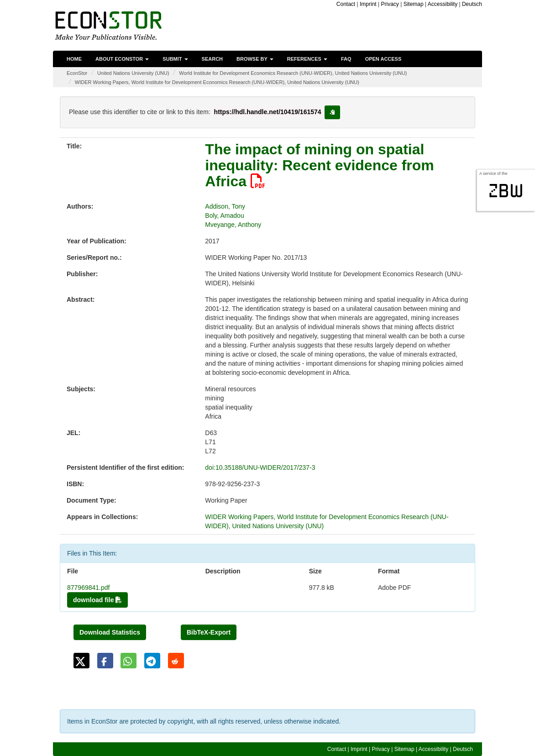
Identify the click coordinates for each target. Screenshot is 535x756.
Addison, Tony (225, 206)
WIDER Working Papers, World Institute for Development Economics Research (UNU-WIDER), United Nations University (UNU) (217, 82)
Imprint (368, 4)
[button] (81, 661)
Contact (346, 4)
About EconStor (122, 59)
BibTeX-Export (209, 632)
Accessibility (443, 4)
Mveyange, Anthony (233, 225)
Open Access (383, 59)
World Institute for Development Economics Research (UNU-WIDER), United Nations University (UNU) (293, 73)
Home (74, 59)
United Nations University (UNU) (133, 73)
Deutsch (472, 4)
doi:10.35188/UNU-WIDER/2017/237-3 (260, 467)
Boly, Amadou (224, 215)
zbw (506, 191)
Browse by (255, 59)
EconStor (77, 73)
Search (212, 59)
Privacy (390, 4)
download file (97, 600)
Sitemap (414, 4)
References (307, 59)
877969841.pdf (88, 588)
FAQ (346, 59)
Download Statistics (110, 632)
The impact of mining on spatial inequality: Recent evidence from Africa (319, 165)
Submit (175, 59)
